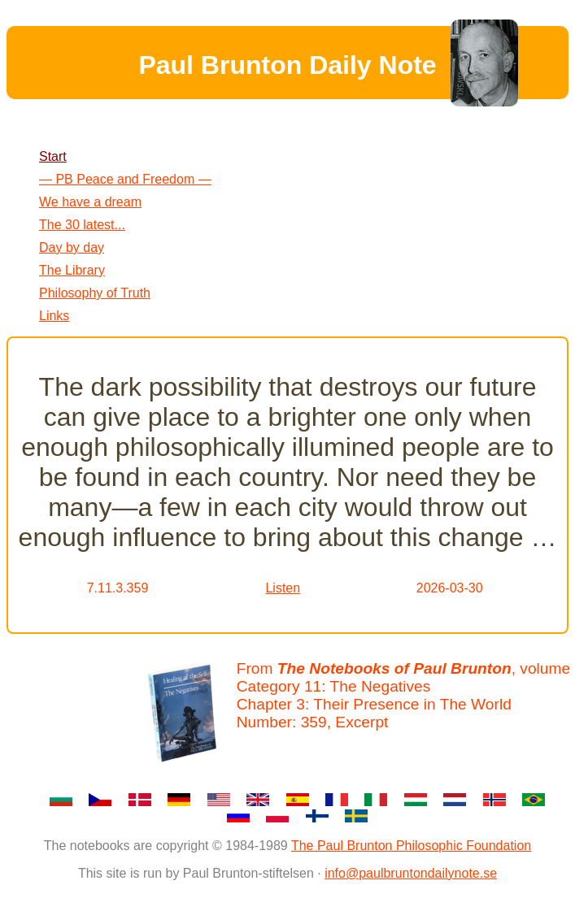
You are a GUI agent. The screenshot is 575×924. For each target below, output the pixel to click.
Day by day (72, 247)
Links (54, 316)
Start (53, 156)
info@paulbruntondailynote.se (411, 873)
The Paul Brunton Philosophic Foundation (411, 846)
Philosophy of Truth (95, 293)
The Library (72, 270)
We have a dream (90, 202)
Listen (283, 588)
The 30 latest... (82, 225)
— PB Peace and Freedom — (125, 179)
